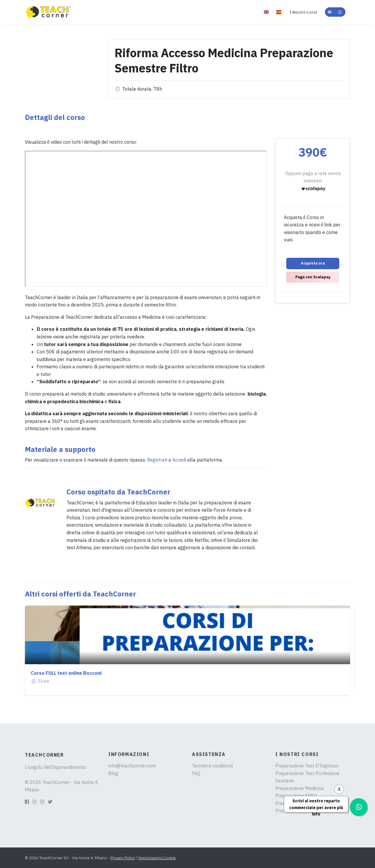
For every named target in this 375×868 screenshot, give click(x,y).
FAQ (196, 773)
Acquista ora (313, 263)
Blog (113, 773)
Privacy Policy (123, 858)
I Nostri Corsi (303, 12)
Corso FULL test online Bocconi (66, 673)
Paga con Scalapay (313, 277)
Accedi (179, 460)
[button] (335, 12)
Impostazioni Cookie (157, 858)
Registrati (157, 460)
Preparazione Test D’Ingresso (307, 766)
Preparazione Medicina (300, 788)
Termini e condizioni (212, 766)
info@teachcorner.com (132, 766)
